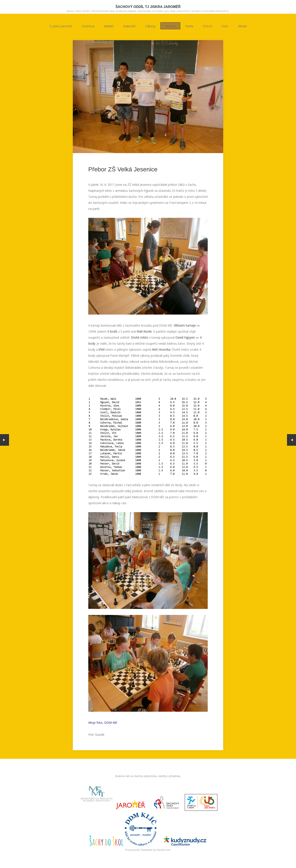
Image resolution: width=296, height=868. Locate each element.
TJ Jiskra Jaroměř (61, 26)
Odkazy (150, 26)
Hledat (242, 26)
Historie (170, 26)
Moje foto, (96, 723)
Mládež (109, 26)
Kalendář (130, 26)
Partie (189, 26)
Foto (225, 26)
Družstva (88, 26)
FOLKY (208, 26)
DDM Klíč (111, 723)
